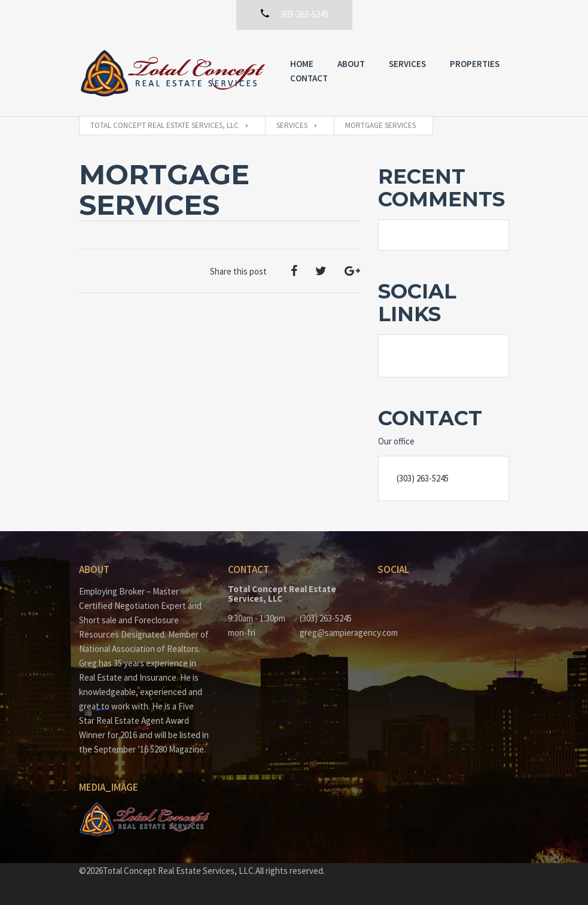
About (351, 64)
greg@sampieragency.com (330, 633)
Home (302, 64)
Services (407, 64)
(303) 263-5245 (423, 478)
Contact (309, 78)
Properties (475, 64)
